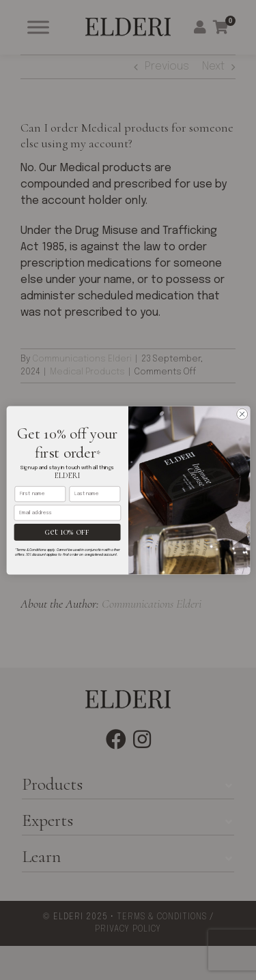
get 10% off (67, 532)
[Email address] (67, 513)
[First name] (40, 493)
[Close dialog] (242, 414)
